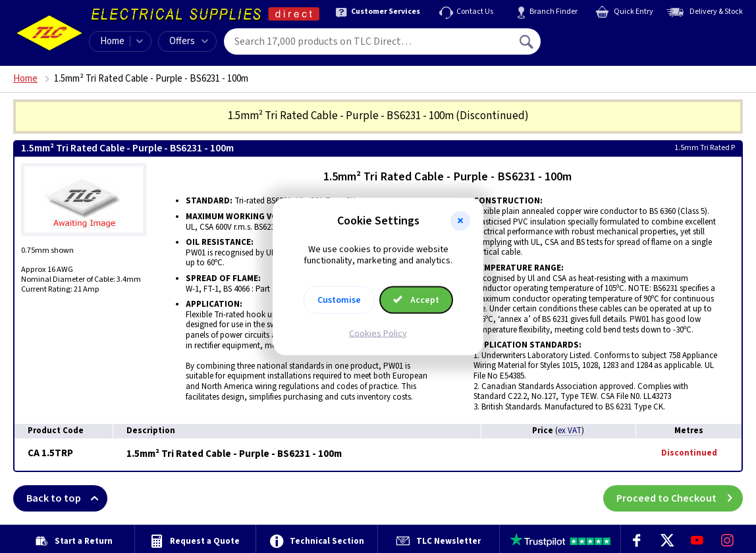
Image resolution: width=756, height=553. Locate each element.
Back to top (67, 498)
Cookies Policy (378, 333)
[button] (460, 221)
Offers (189, 41)
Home (112, 41)
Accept (416, 300)
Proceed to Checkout (680, 498)
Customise (339, 300)
